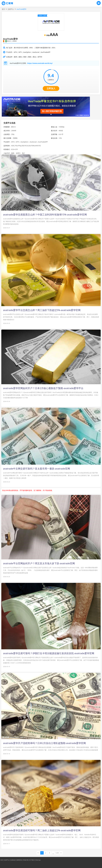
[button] (51, 114)
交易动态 (13, 860)
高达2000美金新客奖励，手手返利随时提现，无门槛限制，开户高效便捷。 (28, 490)
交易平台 (11, 9)
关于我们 (32, 860)
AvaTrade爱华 (21, 9)
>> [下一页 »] (61, 853)
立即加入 (51, 88)
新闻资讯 (19, 860)
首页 (3, 9)
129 (57, 853)
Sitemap (38, 860)
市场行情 (26, 860)
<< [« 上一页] (38, 853)
